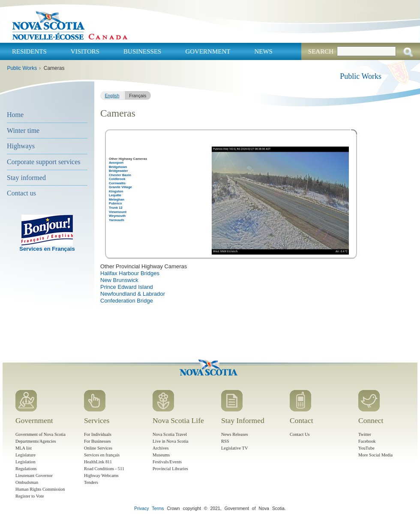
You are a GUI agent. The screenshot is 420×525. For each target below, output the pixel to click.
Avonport (116, 163)
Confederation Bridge (127, 301)
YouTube (366, 448)
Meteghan (117, 199)
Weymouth (117, 216)
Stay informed (26, 178)
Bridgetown (118, 167)
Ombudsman (27, 482)
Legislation (25, 462)
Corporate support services (44, 162)
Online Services (98, 448)
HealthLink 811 (98, 462)
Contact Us (300, 434)
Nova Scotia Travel (170, 434)
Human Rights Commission (40, 489)
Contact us (21, 193)
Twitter (365, 434)
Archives (161, 448)
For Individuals (98, 434)
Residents (29, 51)
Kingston (116, 191)
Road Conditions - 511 (104, 469)
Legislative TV (234, 448)
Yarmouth (117, 220)
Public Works (22, 68)
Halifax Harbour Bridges (130, 273)
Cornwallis (117, 183)
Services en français (102, 455)
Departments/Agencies (36, 441)
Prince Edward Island (127, 287)
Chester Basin (120, 175)
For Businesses (97, 441)
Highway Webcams (101, 475)
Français (138, 96)
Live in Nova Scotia (170, 441)
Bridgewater (118, 171)
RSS (225, 441)
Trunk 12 (116, 208)
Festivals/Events (167, 462)
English (112, 96)
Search (321, 51)
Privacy (141, 508)
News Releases (235, 434)
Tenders (91, 482)
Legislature (25, 455)
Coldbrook (117, 179)
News (263, 51)
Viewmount (118, 212)
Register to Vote (30, 496)
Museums (161, 455)
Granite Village (120, 187)
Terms (158, 508)
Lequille (115, 195)
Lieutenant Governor (34, 475)
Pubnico (115, 203)
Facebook (367, 441)
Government (208, 51)
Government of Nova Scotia (40, 434)
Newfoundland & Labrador (133, 294)
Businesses (142, 51)
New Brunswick (119, 280)
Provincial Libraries (170, 469)
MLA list (24, 448)
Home (15, 115)
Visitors (85, 51)
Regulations (26, 469)
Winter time (23, 130)
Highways (21, 146)
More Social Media (375, 455)
